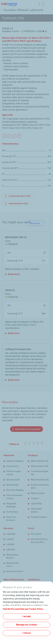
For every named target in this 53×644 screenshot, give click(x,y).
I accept (27, 616)
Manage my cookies (26, 625)
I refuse (26, 633)
